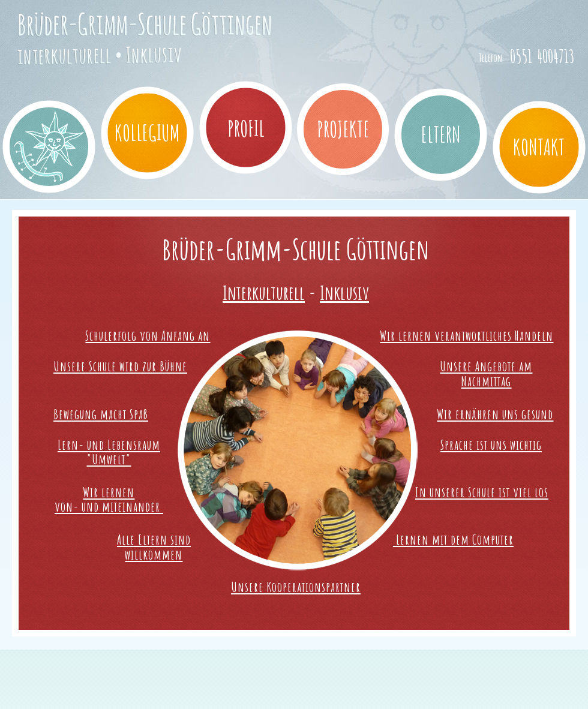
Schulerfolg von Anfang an (148, 335)
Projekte (343, 129)
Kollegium (147, 133)
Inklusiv (344, 292)
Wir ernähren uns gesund (495, 414)
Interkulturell (264, 292)
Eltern (441, 134)
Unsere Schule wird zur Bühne (120, 366)
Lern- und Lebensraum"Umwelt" (109, 452)
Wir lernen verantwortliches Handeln (466, 335)
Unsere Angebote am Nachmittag (486, 373)
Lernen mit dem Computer (453, 539)
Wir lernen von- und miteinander (109, 499)
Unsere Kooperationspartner (296, 587)
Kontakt (539, 147)
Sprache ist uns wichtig (491, 444)
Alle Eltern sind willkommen (154, 547)
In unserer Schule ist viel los (482, 492)
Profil (246, 128)
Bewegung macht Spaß (101, 414)
